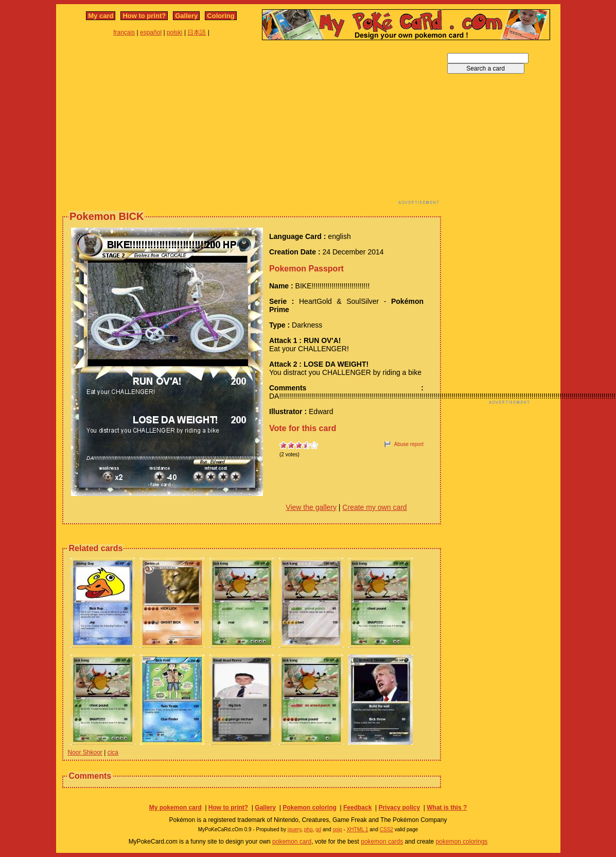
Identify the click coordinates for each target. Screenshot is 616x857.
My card (101, 16)
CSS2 (386, 829)
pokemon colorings (462, 842)
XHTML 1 (358, 829)
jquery (295, 829)
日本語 (197, 32)
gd (318, 829)
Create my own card (374, 507)
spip (337, 829)
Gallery (186, 16)
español (151, 32)
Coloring (221, 16)
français (124, 32)
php (309, 829)
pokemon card (292, 842)
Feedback (357, 808)
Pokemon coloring (310, 808)
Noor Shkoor (85, 752)
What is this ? (447, 808)
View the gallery (311, 507)
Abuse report (409, 444)
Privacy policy (399, 808)
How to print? (144, 16)
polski (175, 32)
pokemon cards (382, 842)
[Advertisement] (230, 125)
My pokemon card (175, 808)
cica (113, 752)
